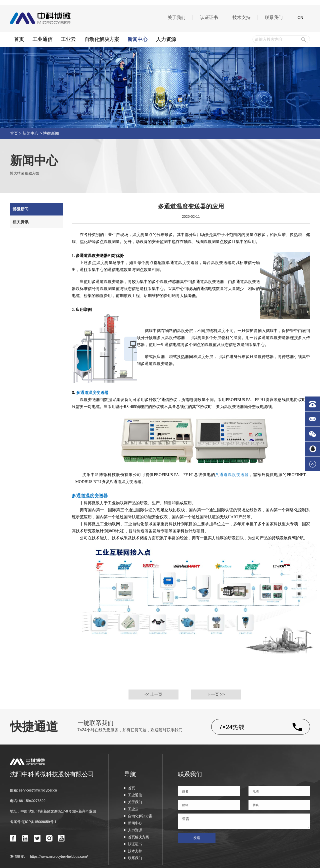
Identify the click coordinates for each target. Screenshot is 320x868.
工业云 (68, 39)
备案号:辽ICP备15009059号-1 (33, 822)
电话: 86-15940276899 (28, 801)
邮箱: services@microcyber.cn (33, 790)
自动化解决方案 (102, 39)
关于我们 (176, 17)
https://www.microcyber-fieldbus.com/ (59, 856)
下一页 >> (216, 694)
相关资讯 (20, 222)
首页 (19, 39)
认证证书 (209, 17)
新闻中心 (137, 39)
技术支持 (241, 17)
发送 (197, 844)
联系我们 (274, 17)
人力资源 (166, 39)
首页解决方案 (136, 837)
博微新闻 (51, 133)
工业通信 (42, 39)
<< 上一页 (153, 694)
